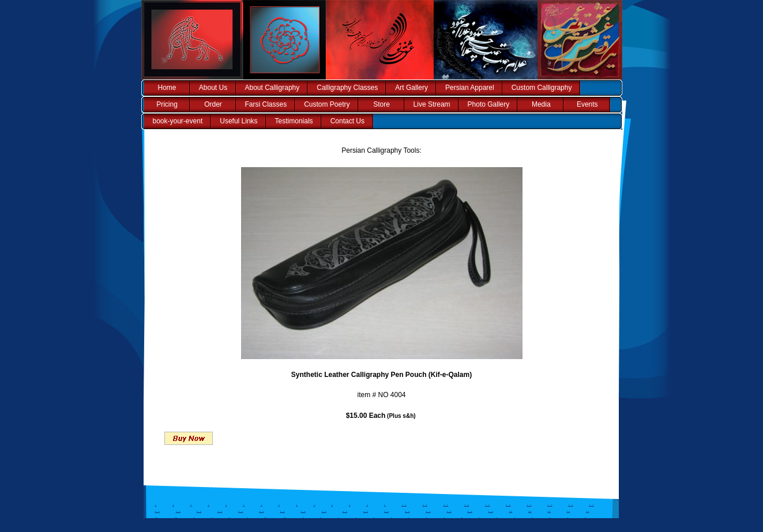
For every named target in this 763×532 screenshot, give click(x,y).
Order (213, 104)
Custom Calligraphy (542, 88)
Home (167, 88)
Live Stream (432, 104)
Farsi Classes (266, 104)
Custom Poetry (327, 104)
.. (511, 510)
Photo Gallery (489, 104)
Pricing (167, 104)
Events (587, 104)
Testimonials (294, 121)
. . (404, 503)
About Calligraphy (272, 88)
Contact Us (347, 121)
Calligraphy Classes (347, 88)
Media (541, 104)
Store (381, 104)
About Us (213, 88)
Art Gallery (411, 88)
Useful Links (238, 121)
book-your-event (178, 121)
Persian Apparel (470, 88)
